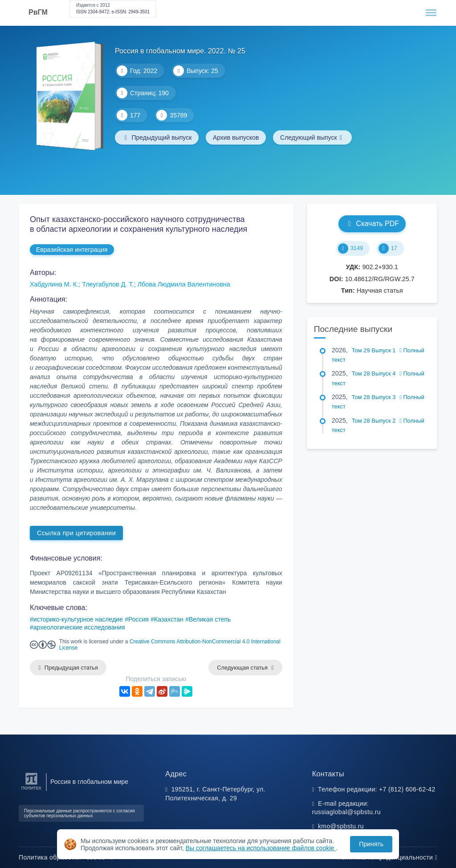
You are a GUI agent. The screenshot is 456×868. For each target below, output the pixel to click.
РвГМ (38, 12)
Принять (371, 844)
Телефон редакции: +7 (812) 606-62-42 (377, 789)
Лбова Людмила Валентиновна (184, 284)
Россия (138, 619)
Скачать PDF (372, 224)
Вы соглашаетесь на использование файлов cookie (261, 848)
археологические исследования (79, 627)
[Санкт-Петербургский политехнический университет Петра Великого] (31, 790)
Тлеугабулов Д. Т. (108, 284)
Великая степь (210, 619)
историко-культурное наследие (78, 619)
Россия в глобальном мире (89, 782)
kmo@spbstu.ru (341, 826)
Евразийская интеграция (72, 250)
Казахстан (169, 619)
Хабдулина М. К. (54, 284)
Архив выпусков (236, 137)
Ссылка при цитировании (76, 533)
